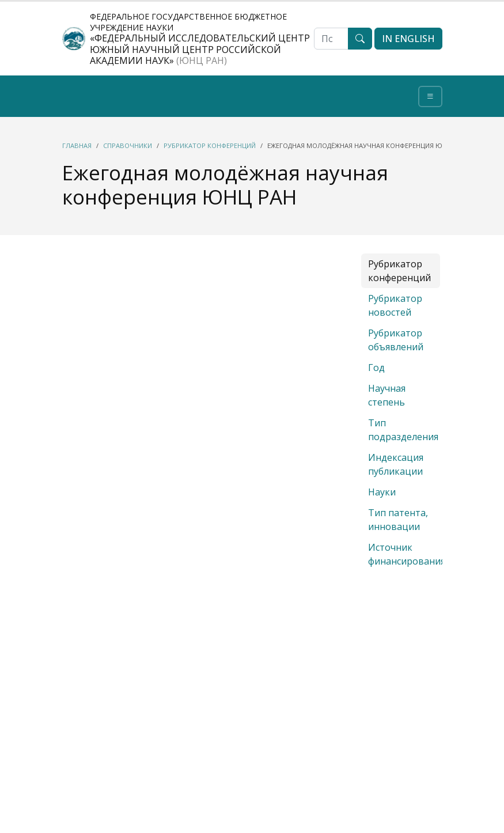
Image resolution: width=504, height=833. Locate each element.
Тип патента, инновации (398, 520)
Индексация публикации (396, 464)
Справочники (128, 145)
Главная (77, 145)
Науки (382, 492)
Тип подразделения (403, 430)
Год (376, 368)
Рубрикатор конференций (210, 145)
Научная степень (387, 395)
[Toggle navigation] (430, 96)
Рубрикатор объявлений (396, 340)
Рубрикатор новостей (395, 305)
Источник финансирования (407, 554)
